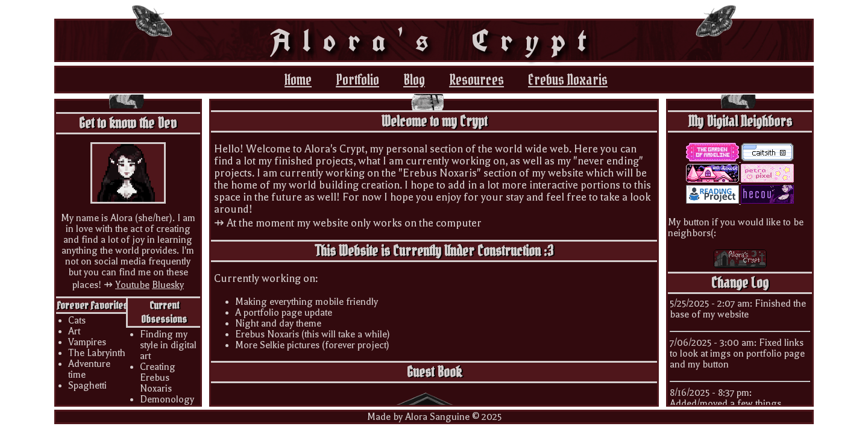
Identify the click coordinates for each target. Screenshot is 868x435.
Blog (414, 80)
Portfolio (357, 80)
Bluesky (168, 285)
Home (298, 80)
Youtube (132, 285)
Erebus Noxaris (568, 80)
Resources (476, 80)
